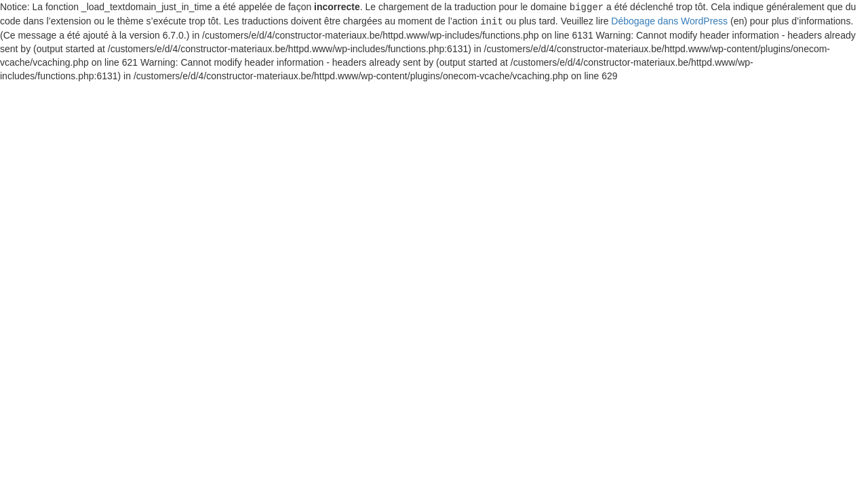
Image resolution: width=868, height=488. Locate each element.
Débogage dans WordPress (669, 20)
